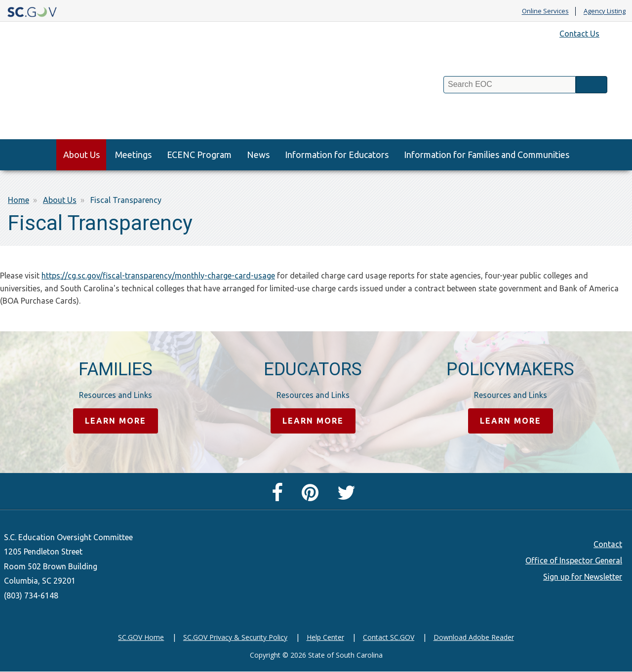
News (258, 155)
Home (19, 200)
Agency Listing (605, 11)
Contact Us (579, 34)
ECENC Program (199, 155)
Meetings (133, 155)
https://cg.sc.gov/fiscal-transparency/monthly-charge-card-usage (158, 276)
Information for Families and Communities (487, 155)
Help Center (325, 637)
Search (592, 85)
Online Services (545, 11)
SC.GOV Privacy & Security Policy (235, 637)
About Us (81, 155)
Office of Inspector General (574, 560)
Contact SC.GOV (389, 637)
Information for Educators (337, 155)
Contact (608, 544)
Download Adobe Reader (474, 637)
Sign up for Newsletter (583, 577)
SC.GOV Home (141, 637)
